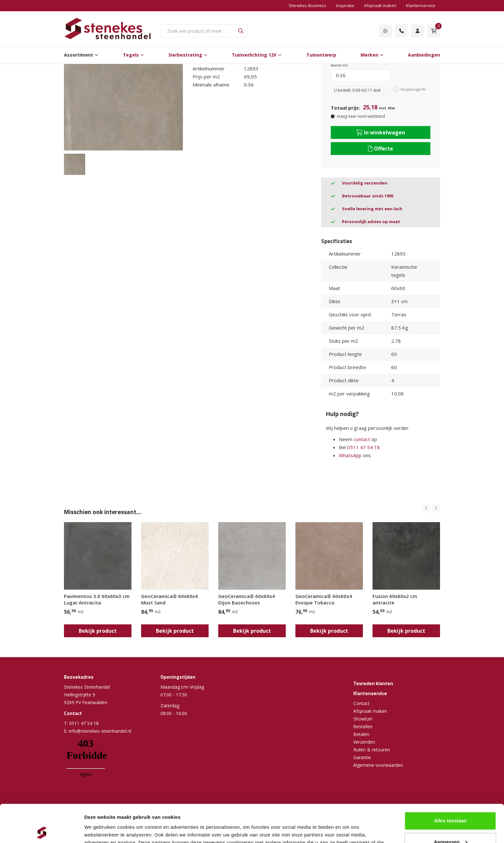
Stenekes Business (307, 5)
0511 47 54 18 (364, 447)
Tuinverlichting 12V (254, 55)
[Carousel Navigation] (431, 508)
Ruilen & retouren (372, 750)
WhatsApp (350, 455)
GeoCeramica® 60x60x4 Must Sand (169, 599)
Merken (369, 55)
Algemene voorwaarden (378, 765)
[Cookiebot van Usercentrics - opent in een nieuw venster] (42, 830)
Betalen (361, 734)
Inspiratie (345, 5)
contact (362, 439)
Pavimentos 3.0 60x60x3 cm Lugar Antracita (97, 599)
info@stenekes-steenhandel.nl (100, 731)
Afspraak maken (380, 5)
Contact (361, 703)
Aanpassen (451, 804)
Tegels (131, 55)
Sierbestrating (185, 55)
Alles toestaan (450, 783)
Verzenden (364, 742)
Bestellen (363, 726)
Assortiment (79, 55)
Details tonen (99, 830)
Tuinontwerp (321, 55)
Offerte (381, 149)
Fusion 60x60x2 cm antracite (395, 599)
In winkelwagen (381, 132)
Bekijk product (98, 631)
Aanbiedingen (424, 55)
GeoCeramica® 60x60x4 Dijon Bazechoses (247, 599)
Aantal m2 (339, 65)
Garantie (362, 757)
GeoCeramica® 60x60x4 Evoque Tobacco (324, 599)
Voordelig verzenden (365, 183)
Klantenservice (421, 5)
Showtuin (363, 719)
